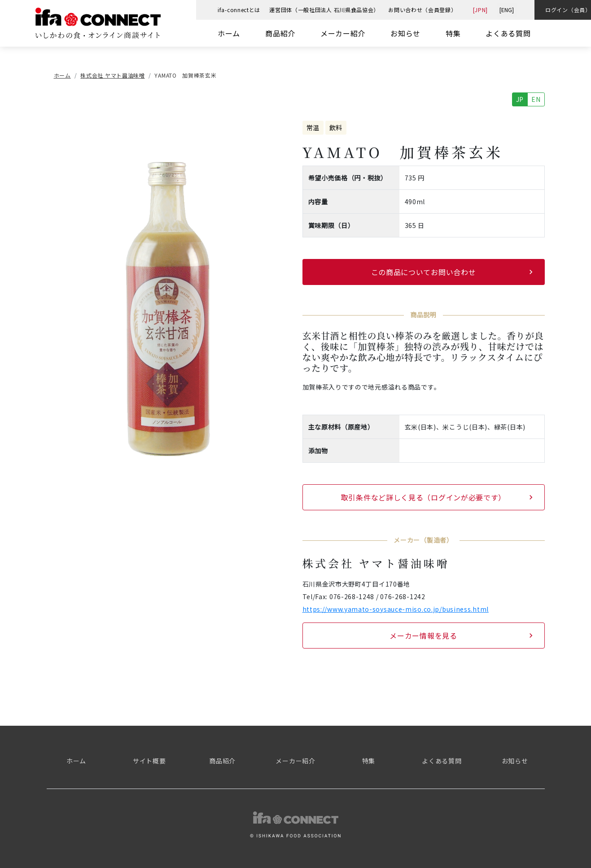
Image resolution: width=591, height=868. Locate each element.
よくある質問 (508, 33)
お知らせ (405, 33)
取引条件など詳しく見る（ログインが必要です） (423, 497)
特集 (453, 33)
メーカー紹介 (343, 33)
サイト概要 (149, 761)
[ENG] (507, 10)
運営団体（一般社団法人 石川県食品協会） (324, 10)
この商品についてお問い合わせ (424, 272)
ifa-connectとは (239, 10)
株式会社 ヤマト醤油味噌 (112, 75)
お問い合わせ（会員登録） (422, 10)
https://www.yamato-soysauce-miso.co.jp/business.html (396, 609)
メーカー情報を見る (423, 636)
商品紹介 (280, 33)
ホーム (229, 33)
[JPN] (481, 10)
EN (536, 99)
